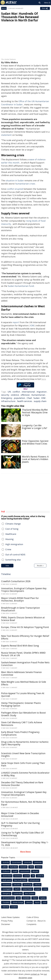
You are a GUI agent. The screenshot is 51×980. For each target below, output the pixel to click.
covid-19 (40, 876)
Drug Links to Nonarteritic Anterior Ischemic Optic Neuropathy (25, 743)
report (16, 322)
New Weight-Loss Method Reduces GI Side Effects (24, 683)
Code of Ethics (33, 917)
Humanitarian (38, 395)
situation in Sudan (15, 180)
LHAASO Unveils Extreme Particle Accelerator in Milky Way (25, 774)
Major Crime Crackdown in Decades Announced (20, 815)
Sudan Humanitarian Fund (21, 286)
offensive (25, 395)
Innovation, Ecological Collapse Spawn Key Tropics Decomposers (24, 590)
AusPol (17, 889)
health (15, 871)
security (5, 395)
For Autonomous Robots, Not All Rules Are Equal (24, 803)
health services (25, 401)
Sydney (43, 898)
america (29, 902)
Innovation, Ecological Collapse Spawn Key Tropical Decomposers (24, 793)
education (17, 885)
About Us (42, 921)
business (18, 876)
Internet (5, 907)
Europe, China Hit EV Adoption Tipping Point (25, 627)
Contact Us (31, 921)
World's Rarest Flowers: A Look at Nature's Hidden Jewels (35, 459)
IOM (32, 325)
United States (28, 889)
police (5, 867)
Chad (29, 398)
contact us (35, 974)
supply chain (40, 401)
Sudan (36, 398)
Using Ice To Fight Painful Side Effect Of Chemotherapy (22, 834)
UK (33, 876)
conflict (16, 392)
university (28, 862)
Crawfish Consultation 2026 (16, 581)
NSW (31, 867)
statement (6, 135)
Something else (13, 560)
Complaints (32, 924)
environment (25, 871)
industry (38, 885)
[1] (10, 960)
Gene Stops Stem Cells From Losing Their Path (23, 764)
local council (7, 880)
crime (45, 889)
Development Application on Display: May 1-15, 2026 (25, 844)
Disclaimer (6, 924)
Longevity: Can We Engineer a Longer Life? (35, 427)
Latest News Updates (10, 917)
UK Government (8, 898)
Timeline (6, 574)
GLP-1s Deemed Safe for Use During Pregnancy (20, 824)
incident (14, 907)
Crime (8, 549)
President (6, 902)
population (19, 398)
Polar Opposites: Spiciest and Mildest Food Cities (35, 442)
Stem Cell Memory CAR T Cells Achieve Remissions (22, 724)
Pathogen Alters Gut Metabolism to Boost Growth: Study (23, 714)
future (35, 898)
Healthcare (11, 534)
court (45, 902)
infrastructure (8, 401)
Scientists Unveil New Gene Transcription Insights (23, 755)
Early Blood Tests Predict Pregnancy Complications (20, 733)
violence (15, 395)
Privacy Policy (7, 921)
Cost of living (12, 529)
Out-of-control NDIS (15, 555)
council (27, 876)
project (38, 889)
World (4, 8)
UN (9, 392)
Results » (40, 566)
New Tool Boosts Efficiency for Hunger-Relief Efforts (25, 637)
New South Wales (20, 880)
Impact (37, 902)
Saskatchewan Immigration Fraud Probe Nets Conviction (25, 664)
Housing (9, 539)
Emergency (7, 398)
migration (42, 392)
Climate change (13, 524)
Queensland (7, 876)
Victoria (39, 867)
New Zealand (30, 893)
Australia (6, 862)
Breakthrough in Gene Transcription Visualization (20, 609)
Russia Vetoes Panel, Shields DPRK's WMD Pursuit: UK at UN (23, 654)
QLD (18, 898)
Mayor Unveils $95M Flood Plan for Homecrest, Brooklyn (20, 599)
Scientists (26, 898)
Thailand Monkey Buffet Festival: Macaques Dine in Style (35, 412)
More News (25, 852)
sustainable (18, 893)
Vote (7, 566)
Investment (7, 885)
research (23, 867)
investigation (7, 889)
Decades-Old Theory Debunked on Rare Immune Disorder (22, 784)
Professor (6, 871)
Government (16, 862)
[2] (12, 960)
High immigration (14, 544)
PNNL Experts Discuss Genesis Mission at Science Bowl (23, 619)
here (44, 379)
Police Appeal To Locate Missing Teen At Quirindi (23, 695)
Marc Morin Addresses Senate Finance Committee (21, 674)
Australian (14, 867)
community (38, 862)
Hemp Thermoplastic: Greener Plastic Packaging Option (21, 704)
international (28, 392)
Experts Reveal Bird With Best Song (20, 646)
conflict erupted (15, 189)
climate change (18, 902)
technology (28, 885)
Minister (35, 871)
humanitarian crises (25, 184)
